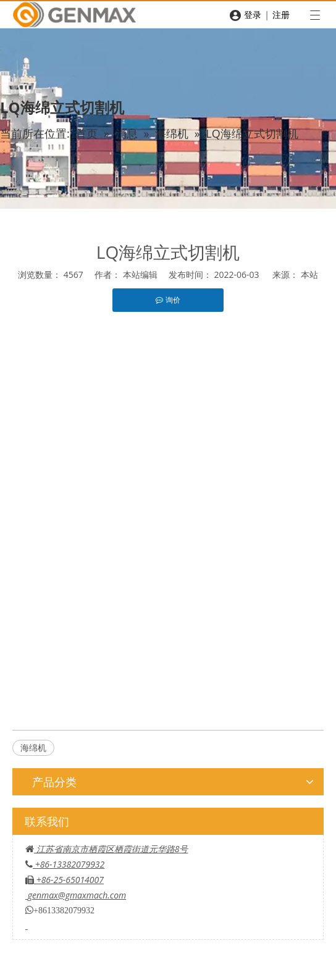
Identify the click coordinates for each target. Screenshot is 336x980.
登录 (253, 15)
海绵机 (33, 748)
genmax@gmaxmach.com (77, 895)
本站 (309, 274)
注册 (281, 15)
